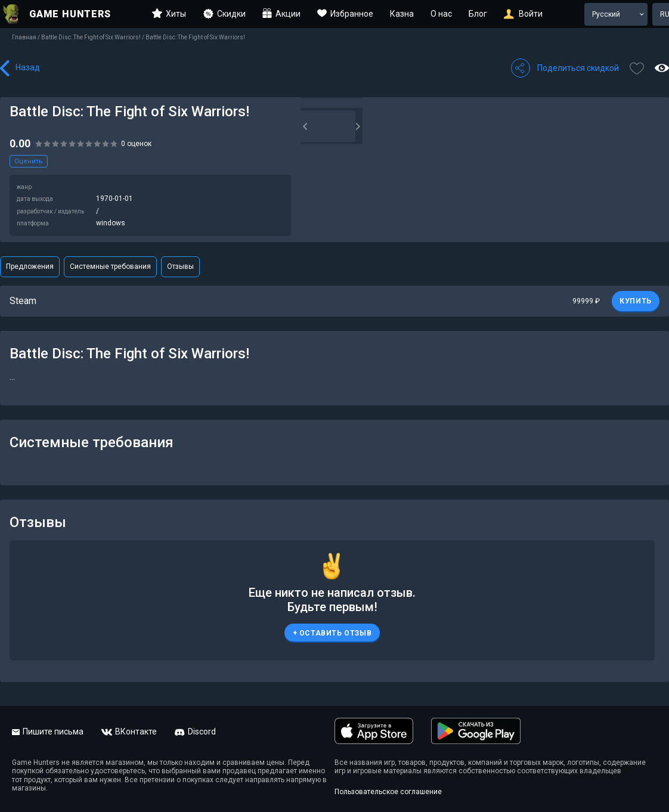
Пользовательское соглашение (388, 792)
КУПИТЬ (636, 301)
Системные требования (110, 266)
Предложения (30, 266)
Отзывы (180, 266)
